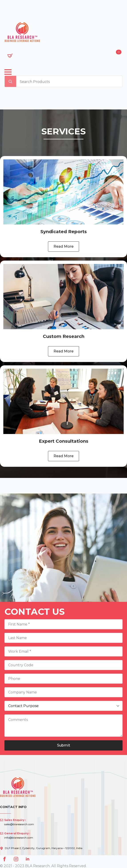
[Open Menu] (8, 72)
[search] (10, 82)
